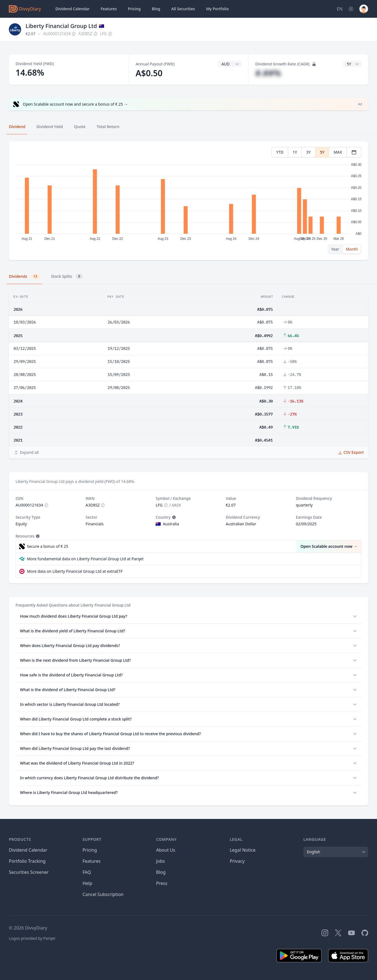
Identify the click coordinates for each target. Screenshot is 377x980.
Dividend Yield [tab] (50, 127)
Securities (183, 9)
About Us (166, 850)
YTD (280, 152)
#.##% (268, 73)
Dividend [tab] (17, 127)
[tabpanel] (188, 201)
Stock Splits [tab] (67, 276)
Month (352, 249)
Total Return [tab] (108, 127)
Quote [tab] (80, 127)
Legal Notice (243, 850)
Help (87, 883)
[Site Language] (340, 9)
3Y (308, 152)
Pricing (134, 9)
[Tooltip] (173, 517)
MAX (338, 152)
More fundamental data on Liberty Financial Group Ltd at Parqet (85, 559)
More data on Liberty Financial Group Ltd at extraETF (75, 571)
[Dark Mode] (351, 9)
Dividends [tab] (24, 276)
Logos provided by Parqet (32, 938)
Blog (161, 872)
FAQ (87, 872)
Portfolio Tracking (27, 861)
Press (162, 883)
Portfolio (217, 9)
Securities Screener (29, 872)
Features (109, 9)
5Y (322, 152)
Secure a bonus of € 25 (48, 546)
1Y (295, 152)
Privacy (237, 861)
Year (335, 249)
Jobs (161, 861)
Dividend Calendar (73, 9)
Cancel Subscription (103, 894)
